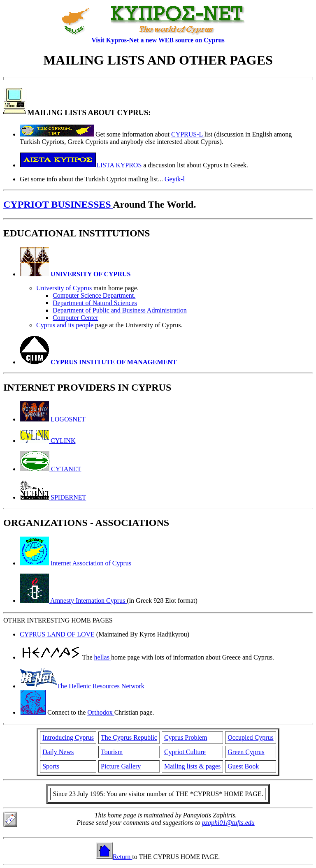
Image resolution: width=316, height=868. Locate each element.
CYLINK (48, 441)
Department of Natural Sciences (95, 303)
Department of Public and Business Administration (120, 310)
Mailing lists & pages (192, 766)
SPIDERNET (53, 497)
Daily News (58, 752)
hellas (103, 657)
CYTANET (50, 469)
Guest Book (243, 766)
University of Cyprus (65, 288)
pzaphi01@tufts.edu (228, 823)
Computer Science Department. (94, 295)
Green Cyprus (246, 752)
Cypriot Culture (185, 752)
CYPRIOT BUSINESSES (58, 204)
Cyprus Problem (186, 737)
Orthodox (101, 712)
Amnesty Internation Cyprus (73, 601)
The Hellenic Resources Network (82, 686)
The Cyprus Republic (129, 737)
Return (114, 857)
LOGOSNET (52, 419)
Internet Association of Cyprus (76, 563)
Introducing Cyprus (68, 737)
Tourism (112, 752)
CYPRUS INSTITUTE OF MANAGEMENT (98, 362)
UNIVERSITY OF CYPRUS (75, 274)
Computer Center (76, 318)
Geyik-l (175, 179)
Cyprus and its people (66, 325)
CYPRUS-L (188, 134)
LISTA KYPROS (81, 165)
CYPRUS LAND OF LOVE (57, 634)
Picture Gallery (121, 766)
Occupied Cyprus (251, 737)
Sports (51, 766)
